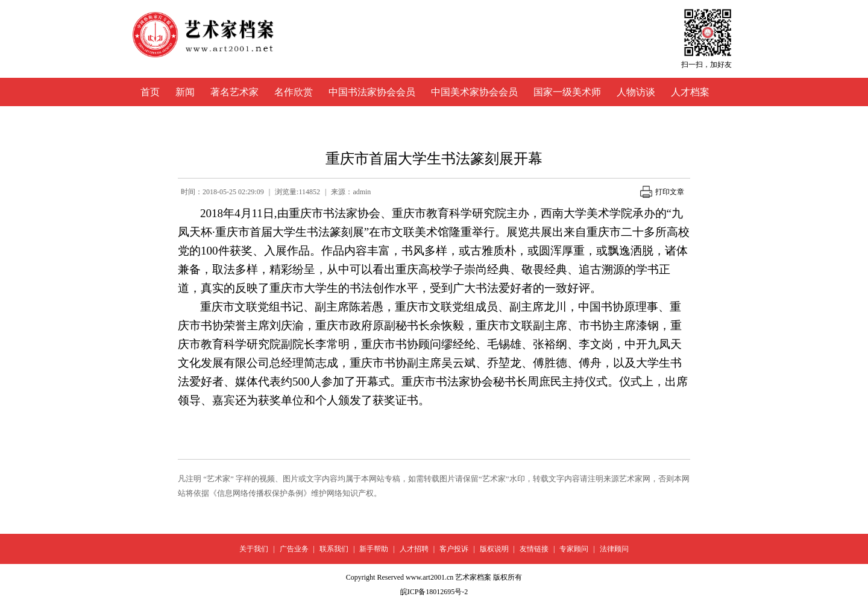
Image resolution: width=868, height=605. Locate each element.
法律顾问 (614, 549)
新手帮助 (374, 549)
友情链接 (534, 549)
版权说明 (494, 549)
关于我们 (254, 549)
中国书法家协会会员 (372, 92)
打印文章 (662, 192)
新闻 (185, 92)
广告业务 (294, 549)
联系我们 (334, 549)
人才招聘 (414, 549)
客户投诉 (454, 549)
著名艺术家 (234, 92)
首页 (150, 92)
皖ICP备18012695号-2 (434, 592)
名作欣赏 (294, 92)
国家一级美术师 (567, 92)
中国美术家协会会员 (474, 92)
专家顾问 (574, 549)
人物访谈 (636, 92)
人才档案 (690, 92)
